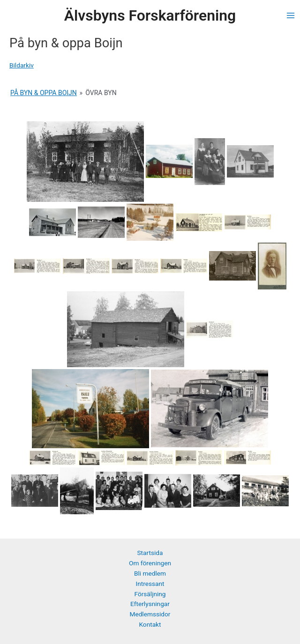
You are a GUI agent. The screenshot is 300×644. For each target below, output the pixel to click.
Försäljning (150, 594)
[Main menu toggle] (291, 16)
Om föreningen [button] (150, 563)
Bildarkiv (22, 65)
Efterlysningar (150, 604)
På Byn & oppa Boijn (44, 93)
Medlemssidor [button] (150, 614)
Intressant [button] (150, 584)
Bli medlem (150, 573)
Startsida (150, 553)
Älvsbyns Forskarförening (150, 15)
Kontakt (150, 624)
